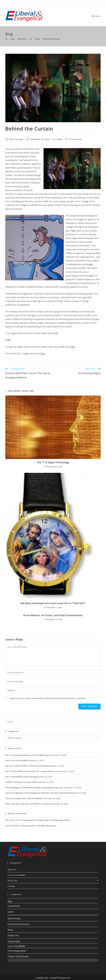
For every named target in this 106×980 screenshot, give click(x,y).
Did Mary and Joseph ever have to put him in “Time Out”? (53, 603)
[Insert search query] (53, 721)
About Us (12, 870)
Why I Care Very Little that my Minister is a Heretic (28, 804)
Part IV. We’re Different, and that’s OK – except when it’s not (32, 771)
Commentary (14, 906)
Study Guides (14, 941)
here (72, 347)
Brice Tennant (16, 139)
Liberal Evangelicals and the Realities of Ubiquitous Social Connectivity (37, 793)
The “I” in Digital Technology (53, 462)
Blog (10, 901)
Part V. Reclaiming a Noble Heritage (21, 777)
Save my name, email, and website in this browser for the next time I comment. (48, 698)
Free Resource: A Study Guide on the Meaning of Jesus (46, 820)
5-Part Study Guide (17, 951)
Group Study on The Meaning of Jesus (39, 826)
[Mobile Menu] (96, 16)
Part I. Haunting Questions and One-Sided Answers (28, 755)
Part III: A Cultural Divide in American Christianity (27, 766)
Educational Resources (19, 924)
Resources (53, 881)
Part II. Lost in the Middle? (17, 760)
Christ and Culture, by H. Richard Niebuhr (24, 798)
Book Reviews (14, 918)
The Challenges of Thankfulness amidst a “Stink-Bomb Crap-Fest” (34, 788)
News (59, 139)
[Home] (6, 39)
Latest (11, 912)
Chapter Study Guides (18, 956)
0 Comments (76, 139)
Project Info (13, 935)
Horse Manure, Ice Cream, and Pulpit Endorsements (53, 615)
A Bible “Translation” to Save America (22, 782)
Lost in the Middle (16, 875)
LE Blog (11, 886)
